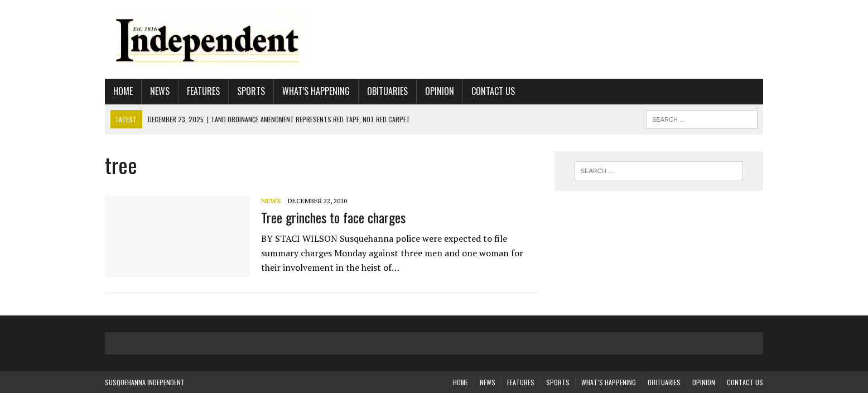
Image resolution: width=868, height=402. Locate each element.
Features (203, 91)
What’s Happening (316, 91)
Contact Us (493, 91)
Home (123, 91)
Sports (251, 91)
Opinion (440, 91)
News (160, 91)
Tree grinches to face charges (333, 217)
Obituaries (387, 91)
